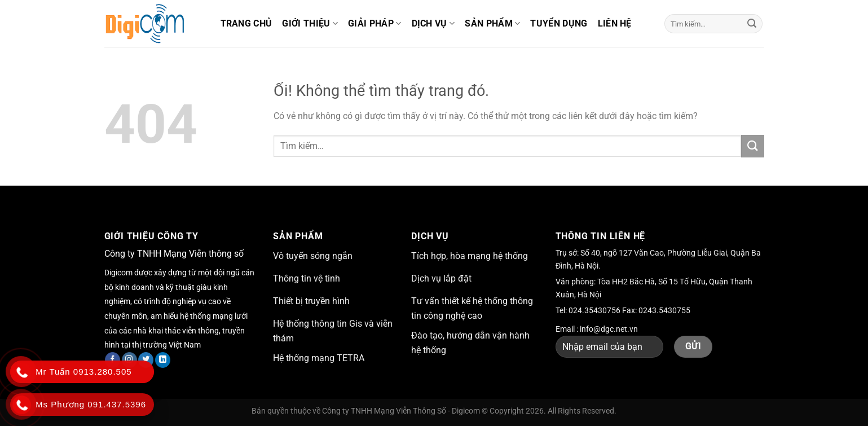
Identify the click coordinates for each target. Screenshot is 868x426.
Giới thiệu (310, 24)
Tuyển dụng (559, 23)
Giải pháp (374, 24)
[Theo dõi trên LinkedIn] (163, 360)
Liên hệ (615, 23)
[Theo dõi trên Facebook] (113, 360)
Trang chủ (246, 23)
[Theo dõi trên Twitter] (146, 360)
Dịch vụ (433, 24)
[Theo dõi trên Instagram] (129, 360)
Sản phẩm (492, 24)
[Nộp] (752, 24)
